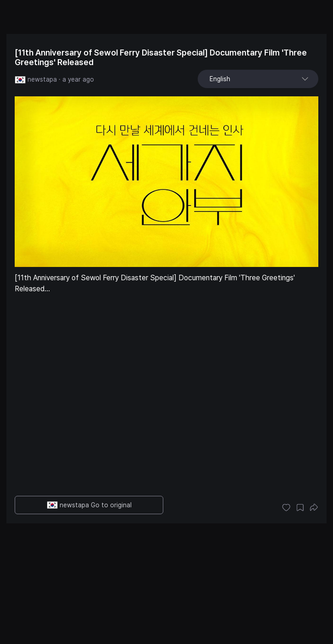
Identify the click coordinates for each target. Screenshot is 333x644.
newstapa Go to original (89, 505)
